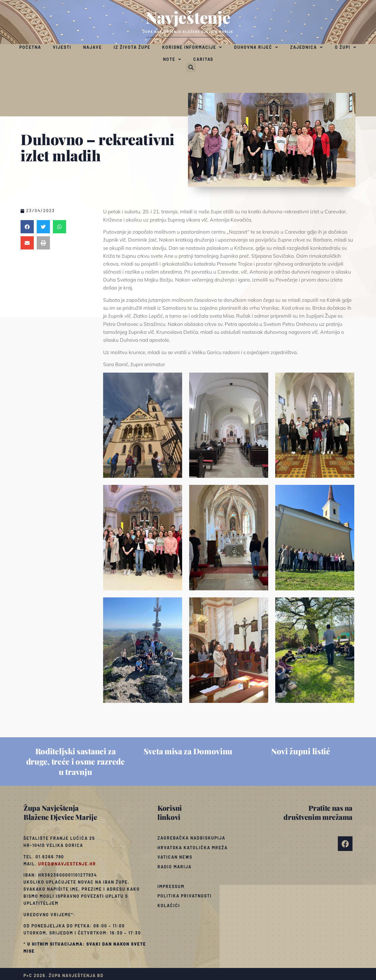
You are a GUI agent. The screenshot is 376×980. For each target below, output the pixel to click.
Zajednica (307, 47)
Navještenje (188, 17)
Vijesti (62, 47)
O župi (346, 47)
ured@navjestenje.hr (67, 864)
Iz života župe (132, 47)
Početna (30, 47)
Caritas (203, 59)
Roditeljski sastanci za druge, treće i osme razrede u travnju (75, 761)
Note (172, 59)
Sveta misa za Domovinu (188, 751)
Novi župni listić (301, 751)
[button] (191, 67)
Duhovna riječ (256, 47)
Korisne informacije (192, 47)
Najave (93, 47)
